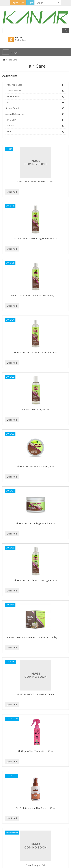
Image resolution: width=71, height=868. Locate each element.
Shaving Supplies (13, 108)
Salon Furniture (13, 96)
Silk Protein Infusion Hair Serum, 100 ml (35, 808)
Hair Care (13, 60)
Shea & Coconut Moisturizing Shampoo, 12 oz (35, 239)
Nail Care (10, 126)
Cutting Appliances (14, 91)
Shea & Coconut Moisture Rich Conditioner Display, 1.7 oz (35, 637)
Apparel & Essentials (15, 114)
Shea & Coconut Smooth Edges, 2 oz (36, 466)
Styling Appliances (14, 85)
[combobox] (46, 3)
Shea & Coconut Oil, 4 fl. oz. (36, 409)
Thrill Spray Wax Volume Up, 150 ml (35, 751)
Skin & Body (11, 120)
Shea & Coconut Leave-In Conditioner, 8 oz (36, 352)
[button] (65, 31)
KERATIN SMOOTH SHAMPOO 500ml (35, 694)
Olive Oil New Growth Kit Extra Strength (35, 182)
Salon (8, 131)
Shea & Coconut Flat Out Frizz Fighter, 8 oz (36, 580)
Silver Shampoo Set (35, 865)
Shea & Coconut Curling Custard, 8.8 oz (36, 523)
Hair (7, 102)
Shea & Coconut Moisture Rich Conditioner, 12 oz (35, 296)
